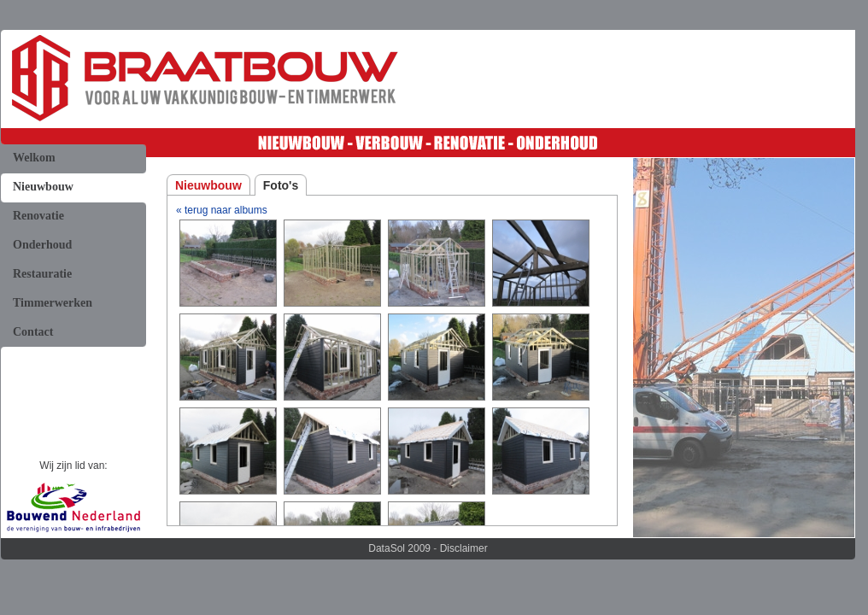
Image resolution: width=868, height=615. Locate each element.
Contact (33, 332)
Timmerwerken (53, 303)
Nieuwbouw (43, 187)
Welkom (34, 158)
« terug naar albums (222, 210)
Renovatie (38, 216)
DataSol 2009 (399, 548)
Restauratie (42, 274)
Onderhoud (42, 245)
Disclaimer (464, 548)
